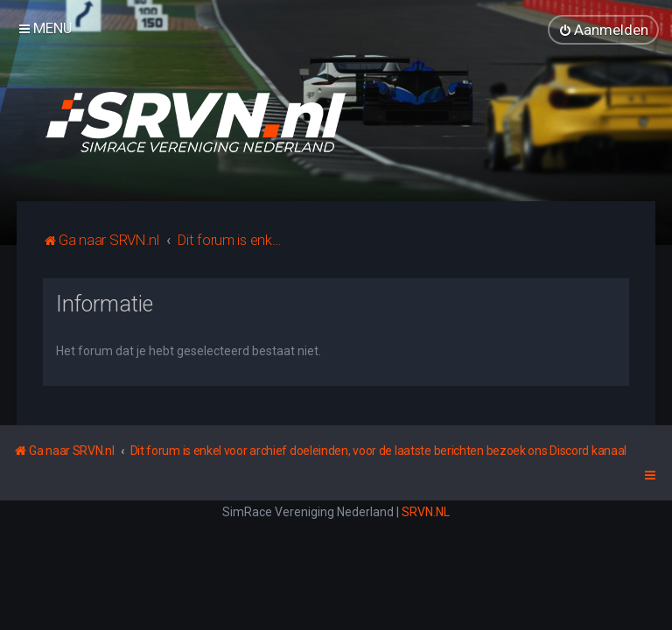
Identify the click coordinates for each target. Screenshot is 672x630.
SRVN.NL (426, 512)
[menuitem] (603, 30)
